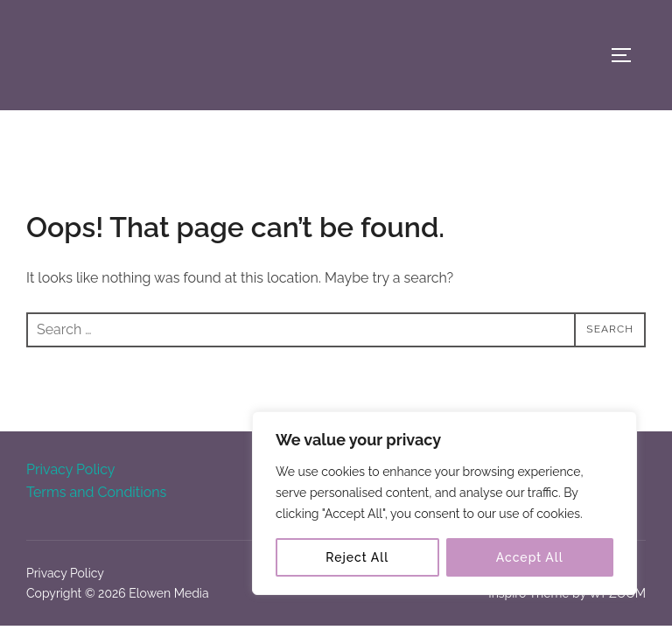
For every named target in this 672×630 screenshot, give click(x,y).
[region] (444, 503)
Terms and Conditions (96, 492)
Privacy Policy (71, 469)
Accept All (530, 557)
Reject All (357, 557)
